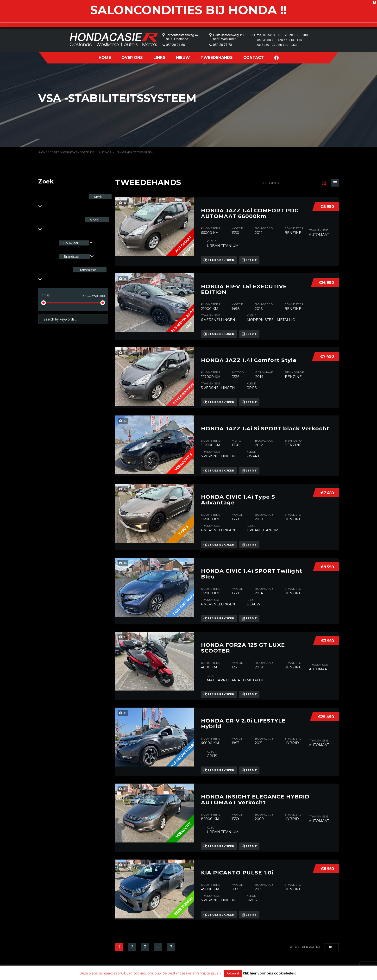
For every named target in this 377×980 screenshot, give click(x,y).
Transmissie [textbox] (87, 270)
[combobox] (76, 243)
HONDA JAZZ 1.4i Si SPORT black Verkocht (265, 413)
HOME (105, 58)
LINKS (159, 58)
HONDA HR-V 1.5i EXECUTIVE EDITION (244, 280)
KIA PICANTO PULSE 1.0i (237, 831)
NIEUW (183, 58)
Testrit (256, 255)
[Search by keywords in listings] (73, 319)
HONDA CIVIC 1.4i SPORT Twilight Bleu (252, 551)
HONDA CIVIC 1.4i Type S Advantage (238, 482)
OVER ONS (132, 58)
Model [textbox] (94, 220)
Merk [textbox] (97, 197)
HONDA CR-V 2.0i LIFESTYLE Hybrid (243, 692)
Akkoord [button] (233, 973)
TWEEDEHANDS (217, 58)
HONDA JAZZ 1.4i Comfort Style (249, 346)
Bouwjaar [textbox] (71, 243)
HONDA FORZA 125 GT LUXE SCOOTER (243, 621)
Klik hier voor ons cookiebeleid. (270, 973)
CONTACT (254, 58)
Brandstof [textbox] (72, 256)
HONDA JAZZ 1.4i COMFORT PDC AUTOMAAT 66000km (250, 209)
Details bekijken (221, 255)
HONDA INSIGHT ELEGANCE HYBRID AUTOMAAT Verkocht (255, 763)
